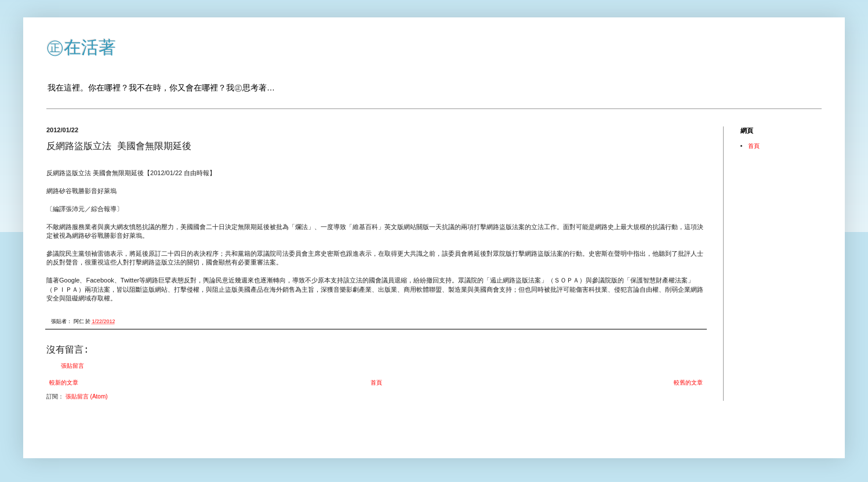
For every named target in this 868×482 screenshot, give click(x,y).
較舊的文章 (688, 383)
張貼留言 (72, 366)
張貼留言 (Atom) (87, 396)
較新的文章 (64, 383)
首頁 (376, 383)
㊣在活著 (81, 47)
